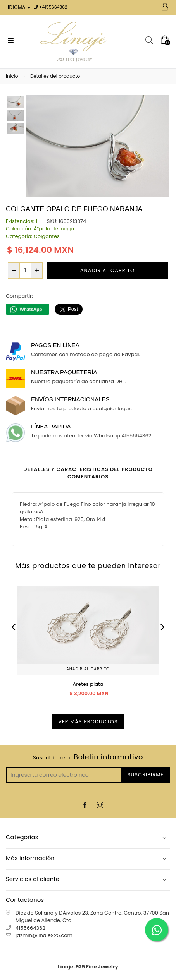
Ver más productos (88, 722)
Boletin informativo (88, 757)
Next (162, 627)
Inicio (12, 76)
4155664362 (54, 7)
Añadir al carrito (88, 669)
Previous (14, 627)
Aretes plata (88, 684)
